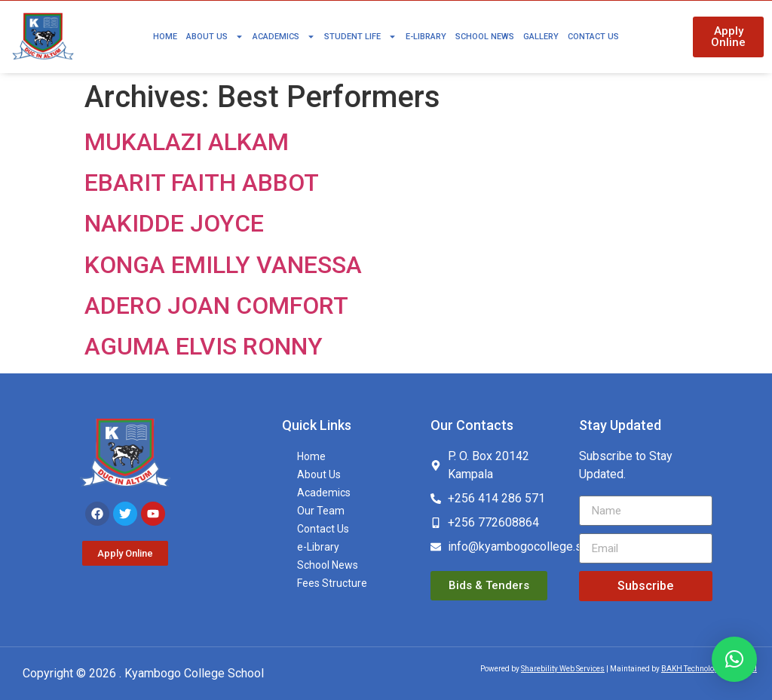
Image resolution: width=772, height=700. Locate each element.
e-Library (426, 37)
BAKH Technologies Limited (709, 669)
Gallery (541, 37)
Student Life (360, 37)
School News (485, 37)
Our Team (321, 511)
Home (165, 37)
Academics (284, 37)
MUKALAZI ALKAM (187, 142)
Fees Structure (332, 583)
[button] (734, 659)
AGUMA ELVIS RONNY (204, 346)
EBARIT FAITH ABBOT (202, 183)
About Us (215, 37)
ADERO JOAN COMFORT (216, 305)
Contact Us (593, 37)
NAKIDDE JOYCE (174, 223)
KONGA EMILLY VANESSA (223, 265)
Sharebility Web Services (563, 669)
